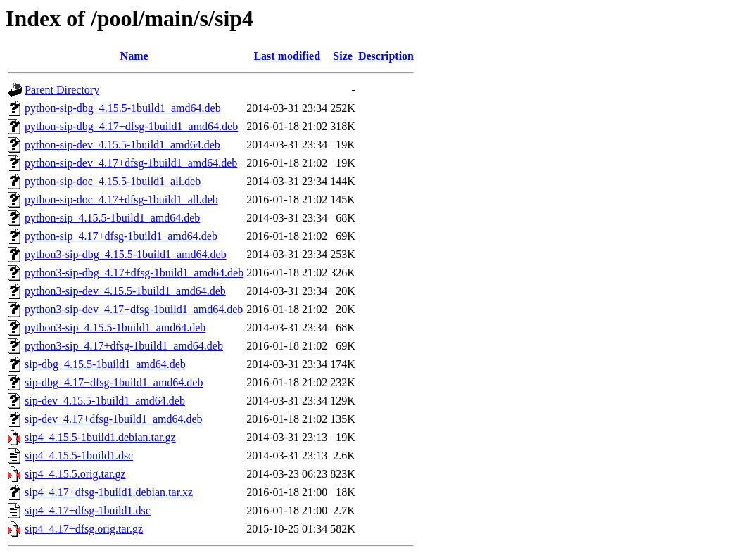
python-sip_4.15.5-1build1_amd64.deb (112, 218)
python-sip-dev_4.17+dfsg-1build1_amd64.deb (131, 163)
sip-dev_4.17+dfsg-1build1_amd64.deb (114, 419)
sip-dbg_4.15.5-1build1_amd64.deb (105, 364)
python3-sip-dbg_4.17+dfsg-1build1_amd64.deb (134, 273)
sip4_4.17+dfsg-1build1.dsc (88, 510)
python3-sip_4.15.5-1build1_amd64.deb (115, 327)
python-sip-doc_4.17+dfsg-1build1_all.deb (121, 199)
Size (343, 56)
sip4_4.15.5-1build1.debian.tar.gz (100, 437)
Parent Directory (62, 90)
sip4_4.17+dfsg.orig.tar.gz (84, 529)
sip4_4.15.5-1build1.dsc (79, 456)
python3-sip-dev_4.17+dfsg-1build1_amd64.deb (134, 309)
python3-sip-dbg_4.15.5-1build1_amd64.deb (126, 254)
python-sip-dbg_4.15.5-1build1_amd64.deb (123, 108)
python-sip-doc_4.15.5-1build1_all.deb (113, 181)
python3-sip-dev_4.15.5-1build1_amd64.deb (125, 291)
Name (134, 56)
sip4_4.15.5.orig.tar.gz (75, 474)
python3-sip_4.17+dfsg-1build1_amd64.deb (124, 346)
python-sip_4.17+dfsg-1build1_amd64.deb (121, 236)
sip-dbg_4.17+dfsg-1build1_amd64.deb (114, 382)
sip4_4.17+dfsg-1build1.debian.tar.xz (109, 492)
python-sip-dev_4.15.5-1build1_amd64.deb (122, 145)
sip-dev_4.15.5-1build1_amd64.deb (105, 401)
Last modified (287, 56)
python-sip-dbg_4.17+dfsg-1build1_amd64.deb (131, 126)
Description (386, 56)
